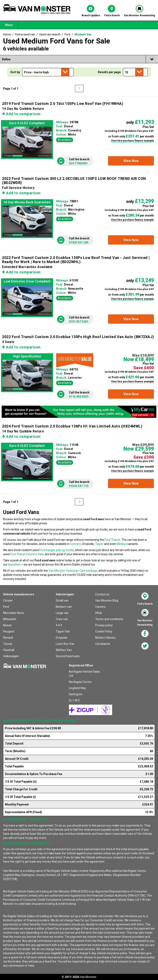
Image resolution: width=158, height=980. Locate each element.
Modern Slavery (105, 638)
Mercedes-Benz (13, 613)
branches (14, 564)
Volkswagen (11, 656)
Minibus (122, 544)
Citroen (8, 601)
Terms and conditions (109, 619)
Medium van (64, 607)
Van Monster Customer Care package (73, 571)
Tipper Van (63, 631)
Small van (62, 601)
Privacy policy (104, 625)
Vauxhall (9, 650)
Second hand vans (68, 656)
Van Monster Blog (107, 601)
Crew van (62, 619)
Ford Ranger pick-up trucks (57, 550)
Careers (100, 607)
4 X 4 (59, 625)
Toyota (8, 644)
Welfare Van (64, 650)
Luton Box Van (65, 644)
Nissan (7, 625)
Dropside (62, 638)
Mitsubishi (10, 619)
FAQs (99, 613)
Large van (62, 613)
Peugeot (9, 631)
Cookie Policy (104, 631)
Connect (76, 544)
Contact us (102, 594)
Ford (6, 607)
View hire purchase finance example (132, 141)
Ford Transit (112, 540)
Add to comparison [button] (21, 114)
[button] (131, 161)
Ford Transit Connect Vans (27, 554)
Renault (8, 638)
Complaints (103, 644)
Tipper (99, 544)
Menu (9, 25)
